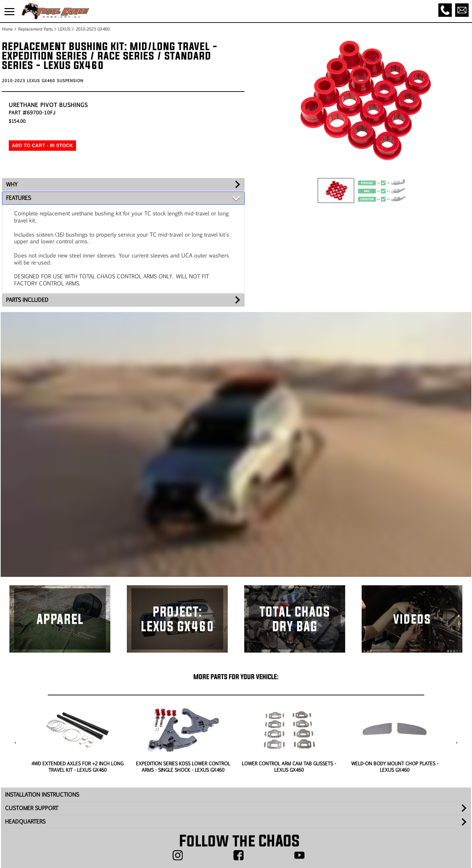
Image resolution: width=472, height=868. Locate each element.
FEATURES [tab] (19, 198)
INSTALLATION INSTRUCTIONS (42, 794)
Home (7, 29)
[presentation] (15, 743)
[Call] (445, 10)
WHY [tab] (12, 184)
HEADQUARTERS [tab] (25, 821)
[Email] (462, 10)
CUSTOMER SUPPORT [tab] (32, 808)
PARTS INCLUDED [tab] (27, 300)
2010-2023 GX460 (93, 29)
